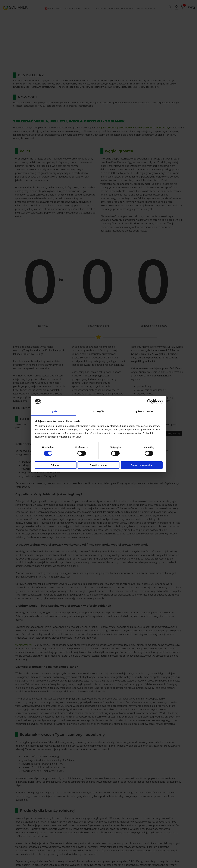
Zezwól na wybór (99, 465)
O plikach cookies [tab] (143, 411)
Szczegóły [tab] (98, 411)
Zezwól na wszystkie (142, 465)
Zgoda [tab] (54, 411)
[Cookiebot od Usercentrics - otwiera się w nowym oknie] (149, 402)
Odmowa (55, 465)
